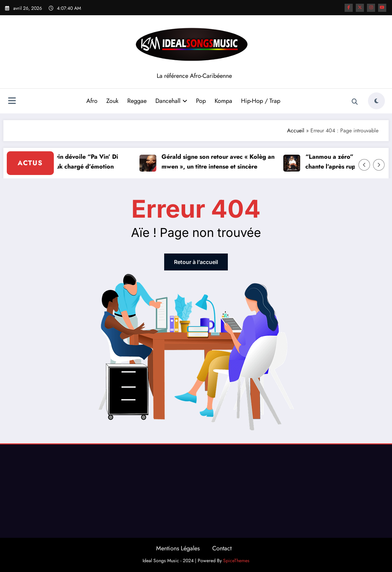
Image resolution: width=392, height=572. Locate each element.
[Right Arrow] (379, 165)
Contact (222, 548)
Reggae (137, 101)
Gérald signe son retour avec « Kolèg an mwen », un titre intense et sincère (221, 162)
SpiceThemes (236, 560)
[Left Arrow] (364, 165)
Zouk (112, 101)
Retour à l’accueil (196, 262)
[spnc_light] (376, 101)
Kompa (223, 101)
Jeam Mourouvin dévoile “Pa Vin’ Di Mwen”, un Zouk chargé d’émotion (71, 162)
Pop (201, 101)
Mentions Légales (178, 548)
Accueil (296, 130)
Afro (92, 101)
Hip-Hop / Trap (261, 101)
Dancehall (171, 101)
